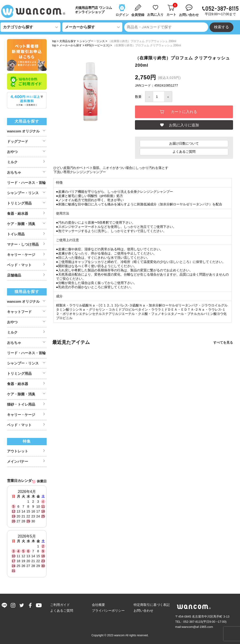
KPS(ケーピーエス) (97, 45)
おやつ (12, 152)
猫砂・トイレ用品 (21, 404)
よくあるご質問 (184, 152)
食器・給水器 (18, 213)
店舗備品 (14, 275)
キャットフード (19, 312)
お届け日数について (184, 144)
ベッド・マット (19, 265)
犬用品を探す (68, 41)
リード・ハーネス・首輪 (26, 183)
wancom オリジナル (23, 131)
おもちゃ (14, 172)
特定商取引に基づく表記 (152, 605)
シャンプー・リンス (92, 41)
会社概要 (98, 605)
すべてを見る (223, 343)
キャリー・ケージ (21, 255)
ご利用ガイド (60, 605)
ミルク (12, 162)
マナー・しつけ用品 (23, 244)
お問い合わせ (143, 611)
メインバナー (18, 461)
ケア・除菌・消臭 (21, 224)
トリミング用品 (19, 203)
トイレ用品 (16, 234)
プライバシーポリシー (108, 611)
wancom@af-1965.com (197, 627)
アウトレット (18, 451)
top (54, 41)
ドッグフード (18, 141)
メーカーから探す (71, 45)
